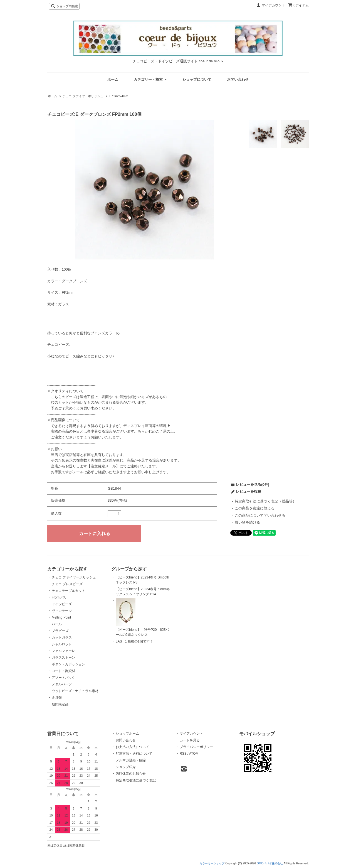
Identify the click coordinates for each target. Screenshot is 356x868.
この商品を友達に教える (255, 508)
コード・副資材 (63, 671)
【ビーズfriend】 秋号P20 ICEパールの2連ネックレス (142, 617)
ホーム (113, 79)
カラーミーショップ (212, 863)
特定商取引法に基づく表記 (136, 780)
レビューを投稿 (249, 491)
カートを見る (190, 740)
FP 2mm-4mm (118, 96)
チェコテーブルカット (68, 591)
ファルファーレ (63, 651)
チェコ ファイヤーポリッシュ (83, 96)
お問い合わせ (238, 79)
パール (57, 624)
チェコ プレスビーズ (67, 584)
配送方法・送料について (134, 754)
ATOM (194, 754)
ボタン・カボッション (68, 664)
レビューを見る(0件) (253, 485)
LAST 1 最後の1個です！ (134, 641)
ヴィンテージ (62, 611)
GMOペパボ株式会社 (270, 863)
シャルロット (62, 644)
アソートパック (63, 678)
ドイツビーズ (62, 604)
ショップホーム (127, 734)
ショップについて (197, 79)
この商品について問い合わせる (260, 515)
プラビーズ (60, 631)
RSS (183, 754)
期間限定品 (60, 704)
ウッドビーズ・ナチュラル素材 (75, 691)
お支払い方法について (132, 747)
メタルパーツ (62, 684)
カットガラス (62, 637)
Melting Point (61, 617)
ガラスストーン (63, 658)
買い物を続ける (247, 522)
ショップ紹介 (126, 767)
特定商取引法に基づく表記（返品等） (265, 501)
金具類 (57, 698)
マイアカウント (273, 5)
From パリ (59, 597)
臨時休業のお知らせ (131, 774)
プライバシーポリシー (196, 747)
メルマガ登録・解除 (131, 760)
